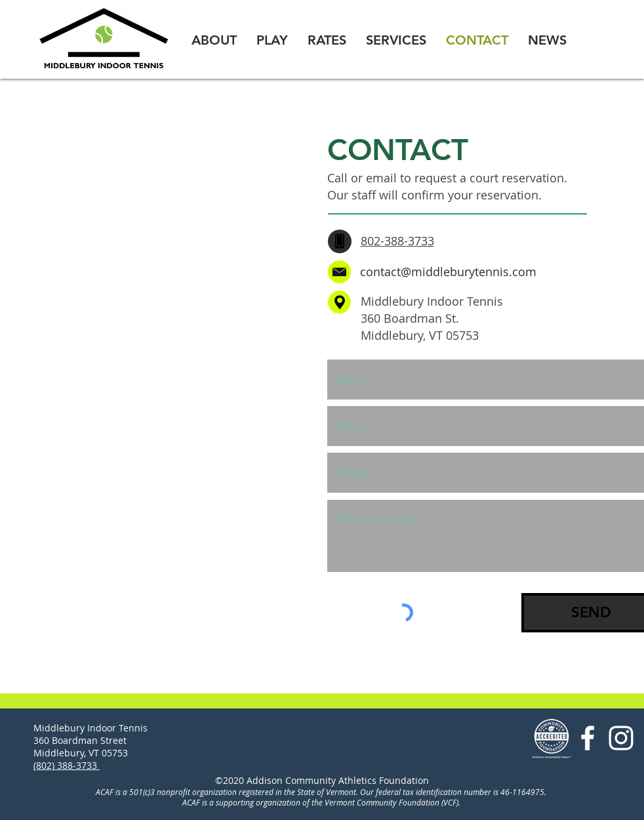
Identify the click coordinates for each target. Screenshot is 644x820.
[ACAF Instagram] (621, 738)
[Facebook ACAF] (588, 738)
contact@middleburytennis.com (448, 272)
